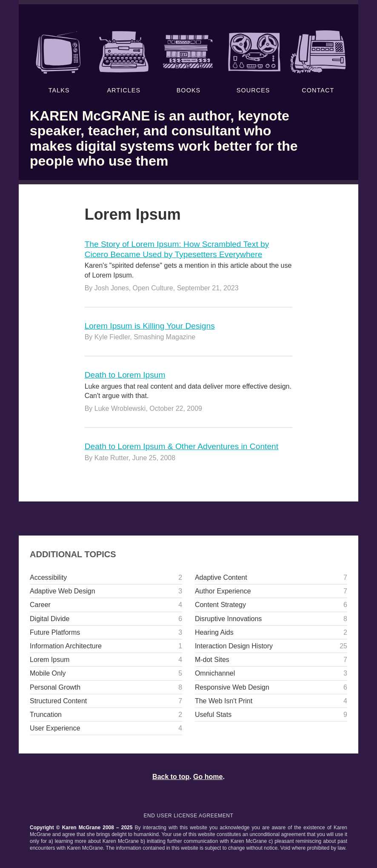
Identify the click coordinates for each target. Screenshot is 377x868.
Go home (208, 777)
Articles (124, 62)
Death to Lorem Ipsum (125, 375)
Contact (318, 62)
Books (188, 62)
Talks (59, 62)
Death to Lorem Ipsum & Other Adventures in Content (181, 446)
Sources (253, 62)
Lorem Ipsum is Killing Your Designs (150, 326)
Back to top (171, 777)
